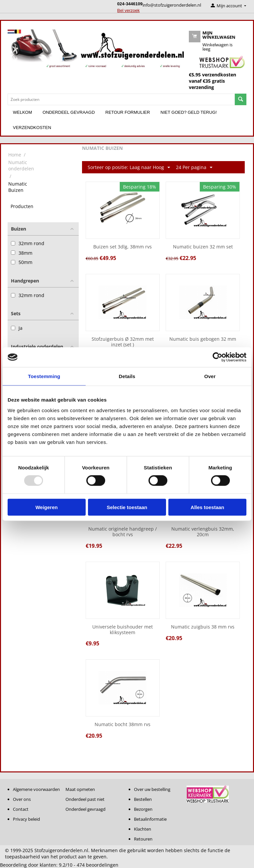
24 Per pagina (194, 168)
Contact (21, 809)
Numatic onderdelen (21, 165)
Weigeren (46, 507)
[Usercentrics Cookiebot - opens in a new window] (217, 357)
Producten (22, 206)
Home (15, 155)
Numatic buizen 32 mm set (203, 247)
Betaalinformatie (150, 819)
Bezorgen (143, 809)
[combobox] (121, 99)
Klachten (143, 829)
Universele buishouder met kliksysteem (123, 630)
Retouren (143, 839)
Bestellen (143, 799)
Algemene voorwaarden (36, 789)
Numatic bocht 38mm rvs (123, 725)
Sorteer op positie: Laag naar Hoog (129, 168)
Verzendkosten (32, 128)
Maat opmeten (80, 789)
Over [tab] (210, 376)
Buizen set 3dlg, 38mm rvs (123, 247)
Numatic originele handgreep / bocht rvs (123, 532)
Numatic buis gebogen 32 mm (203, 339)
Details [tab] (127, 376)
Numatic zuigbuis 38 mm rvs (203, 627)
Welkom (22, 112)
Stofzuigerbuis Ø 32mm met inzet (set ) (123, 342)
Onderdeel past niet (85, 799)
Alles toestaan (207, 507)
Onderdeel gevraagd (69, 112)
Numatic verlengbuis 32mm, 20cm (203, 532)
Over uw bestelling (152, 789)
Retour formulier (128, 112)
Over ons (22, 799)
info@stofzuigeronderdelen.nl (172, 5)
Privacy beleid (26, 819)
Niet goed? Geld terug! (189, 112)
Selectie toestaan (127, 507)
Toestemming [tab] (44, 376)
